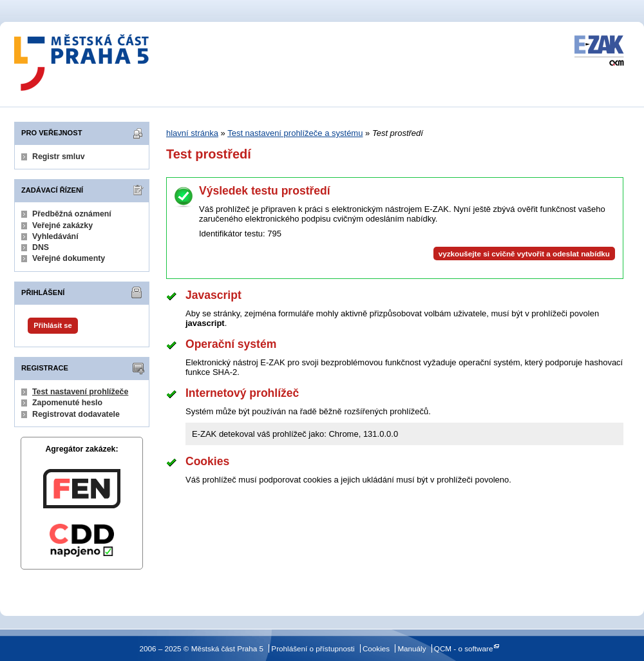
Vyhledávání (55, 236)
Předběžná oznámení (72, 214)
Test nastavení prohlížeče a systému (295, 133)
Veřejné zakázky (62, 225)
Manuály (412, 648)
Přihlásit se (52, 325)
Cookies (376, 648)
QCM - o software (464, 648)
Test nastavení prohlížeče (80, 392)
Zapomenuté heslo (67, 403)
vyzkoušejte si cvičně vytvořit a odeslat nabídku (524, 254)
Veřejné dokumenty (69, 258)
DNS (41, 247)
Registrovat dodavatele (76, 414)
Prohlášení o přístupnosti (313, 648)
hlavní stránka (192, 133)
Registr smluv (59, 157)
